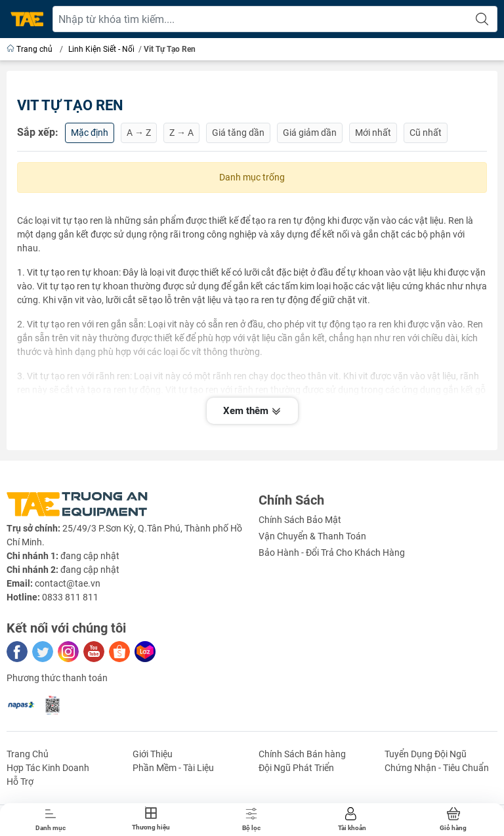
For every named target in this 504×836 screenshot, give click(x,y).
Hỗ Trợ (20, 782)
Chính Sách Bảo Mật (300, 520)
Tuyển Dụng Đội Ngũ (426, 754)
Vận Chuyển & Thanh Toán (312, 536)
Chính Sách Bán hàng (302, 754)
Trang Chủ (28, 754)
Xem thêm (252, 412)
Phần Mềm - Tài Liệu (173, 768)
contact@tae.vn (68, 583)
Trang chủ (31, 49)
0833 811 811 (70, 597)
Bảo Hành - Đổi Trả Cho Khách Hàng (332, 553)
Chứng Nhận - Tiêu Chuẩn (437, 768)
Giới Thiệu (153, 754)
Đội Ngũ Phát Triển (296, 768)
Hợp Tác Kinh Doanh (48, 768)
